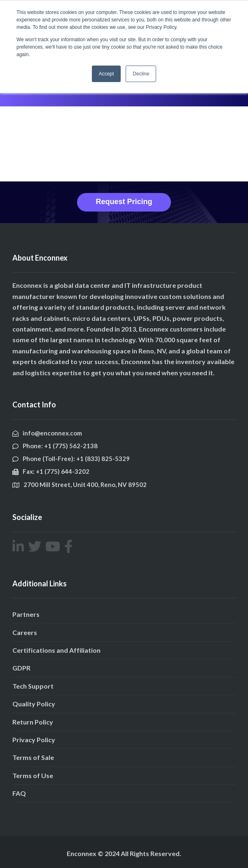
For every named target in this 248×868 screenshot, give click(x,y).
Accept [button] (106, 74)
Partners (26, 614)
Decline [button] (141, 74)
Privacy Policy (34, 740)
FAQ (19, 793)
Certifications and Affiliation (56, 650)
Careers (25, 632)
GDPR (21, 668)
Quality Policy (34, 704)
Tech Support (33, 686)
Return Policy (33, 722)
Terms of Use (33, 775)
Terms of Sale (33, 757)
